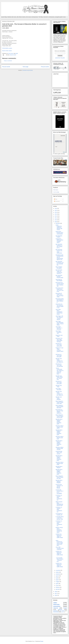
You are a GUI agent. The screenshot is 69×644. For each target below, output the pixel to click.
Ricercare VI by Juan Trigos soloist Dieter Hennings (59, 340)
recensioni (57, 606)
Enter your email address (60, 51)
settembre (58, 574)
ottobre (58, 572)
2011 (56, 218)
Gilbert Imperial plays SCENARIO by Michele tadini (59, 504)
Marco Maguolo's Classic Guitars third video (59, 407)
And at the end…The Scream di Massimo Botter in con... (60, 306)
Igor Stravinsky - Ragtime (59, 236)
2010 (56, 220)
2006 (56, 595)
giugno (57, 580)
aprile (57, 584)
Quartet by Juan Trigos (59, 336)
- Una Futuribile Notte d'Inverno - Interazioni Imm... (59, 560)
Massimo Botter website (7, 51)
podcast (60, 609)
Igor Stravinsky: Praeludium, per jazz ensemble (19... (60, 263)
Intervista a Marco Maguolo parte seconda (60, 448)
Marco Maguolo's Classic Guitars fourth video (59, 402)
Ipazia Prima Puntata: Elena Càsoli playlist (59, 233)
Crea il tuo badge (56, 192)
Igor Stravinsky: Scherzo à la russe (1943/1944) (59, 251)
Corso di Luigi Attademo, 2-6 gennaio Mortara (59, 486)
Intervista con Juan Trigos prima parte (59, 382)
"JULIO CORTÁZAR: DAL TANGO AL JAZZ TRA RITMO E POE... (60, 371)
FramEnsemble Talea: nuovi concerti (59, 453)
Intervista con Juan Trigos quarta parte (59, 345)
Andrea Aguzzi (11, 53)
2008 (56, 592)
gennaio (58, 589)
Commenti (57, 201)
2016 (56, 208)
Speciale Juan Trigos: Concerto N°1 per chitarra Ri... (60, 393)
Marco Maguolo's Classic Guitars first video (59, 477)
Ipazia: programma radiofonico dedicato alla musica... (59, 227)
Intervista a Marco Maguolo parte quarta (60, 427)
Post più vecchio (45, 67)
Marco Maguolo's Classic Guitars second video (59, 416)
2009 (56, 222)
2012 (56, 216)
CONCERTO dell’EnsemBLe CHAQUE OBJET (59, 241)
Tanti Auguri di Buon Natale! (59, 280)
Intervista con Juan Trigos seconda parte (59, 365)
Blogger (42, 641)
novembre (58, 570)
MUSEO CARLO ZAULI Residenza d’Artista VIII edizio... (59, 530)
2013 (56, 214)
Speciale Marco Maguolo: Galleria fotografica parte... (59, 422)
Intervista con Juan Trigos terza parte (59, 356)
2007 (56, 593)
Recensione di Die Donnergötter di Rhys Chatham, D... (60, 300)
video (55, 603)
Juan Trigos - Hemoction (59, 389)
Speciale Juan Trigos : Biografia (59, 398)
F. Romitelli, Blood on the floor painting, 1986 (60, 518)
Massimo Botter (13, 55)
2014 (56, 212)
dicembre (58, 223)
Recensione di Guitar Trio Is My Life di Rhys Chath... (60, 295)
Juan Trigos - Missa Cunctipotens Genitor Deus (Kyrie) (59, 312)
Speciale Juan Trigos (59, 386)
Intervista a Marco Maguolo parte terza (60, 438)
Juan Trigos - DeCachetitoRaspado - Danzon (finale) (60, 323)
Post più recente (6, 67)
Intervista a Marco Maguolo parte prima (60, 463)
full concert (62, 611)
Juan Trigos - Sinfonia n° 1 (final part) (59, 328)
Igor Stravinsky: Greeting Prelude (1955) (59, 277)
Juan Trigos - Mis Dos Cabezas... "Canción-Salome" (60, 318)
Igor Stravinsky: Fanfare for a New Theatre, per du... (59, 246)
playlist (62, 612)
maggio (58, 582)
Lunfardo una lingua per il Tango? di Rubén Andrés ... (59, 536)
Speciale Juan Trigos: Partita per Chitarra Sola (59, 378)
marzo (57, 585)
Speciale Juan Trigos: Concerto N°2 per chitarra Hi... (60, 360)
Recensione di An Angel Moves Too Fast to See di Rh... (60, 290)
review (65, 608)
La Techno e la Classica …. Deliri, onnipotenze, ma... (59, 498)
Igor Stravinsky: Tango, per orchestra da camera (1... (59, 272)
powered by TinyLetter (60, 58)
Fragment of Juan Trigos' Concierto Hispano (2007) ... (60, 350)
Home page (25, 67)
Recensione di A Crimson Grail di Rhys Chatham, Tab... (60, 284)
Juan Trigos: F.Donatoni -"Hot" (59, 332)
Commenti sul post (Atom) (28, 70)
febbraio (58, 587)
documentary (56, 612)
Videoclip (56, 608)
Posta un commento (8, 61)
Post (56, 199)
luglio (57, 578)
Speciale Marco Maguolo (59, 467)
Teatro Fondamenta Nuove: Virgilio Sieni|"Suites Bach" (59, 543)
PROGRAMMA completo (7, 48)
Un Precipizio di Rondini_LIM (59, 514)
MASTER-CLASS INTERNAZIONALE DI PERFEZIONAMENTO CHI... (59, 257)
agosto (57, 576)
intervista (56, 605)
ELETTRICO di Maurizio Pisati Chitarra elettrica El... (59, 411)
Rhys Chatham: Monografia (59, 267)
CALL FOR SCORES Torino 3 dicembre (60, 548)
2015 (56, 210)
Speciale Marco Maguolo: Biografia (59, 481)
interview (55, 611)
